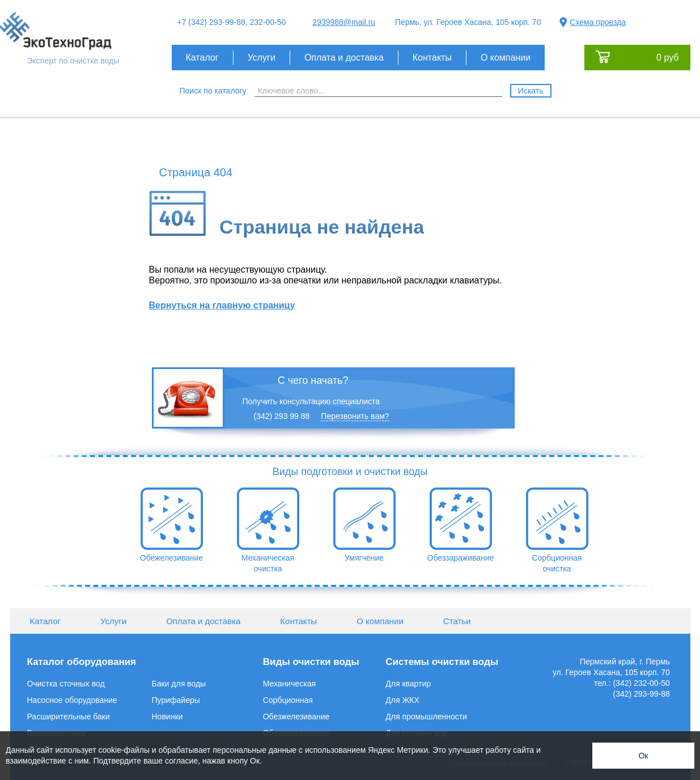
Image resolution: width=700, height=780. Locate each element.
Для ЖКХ (402, 700)
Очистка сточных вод (66, 684)
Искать (531, 91)
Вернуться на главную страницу (222, 305)
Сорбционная (288, 700)
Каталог (202, 58)
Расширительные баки (69, 717)
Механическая (289, 684)
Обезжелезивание (296, 717)
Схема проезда (598, 22)
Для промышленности (426, 717)
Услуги (262, 58)
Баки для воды (179, 684)
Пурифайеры (176, 700)
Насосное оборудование (72, 700)
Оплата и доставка (344, 58)
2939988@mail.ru (344, 22)
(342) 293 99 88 (282, 416)
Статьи (457, 621)
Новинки (167, 717)
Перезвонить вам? (355, 416)
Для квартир (408, 684)
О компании (506, 58)
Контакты (432, 58)
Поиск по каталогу (213, 91)
